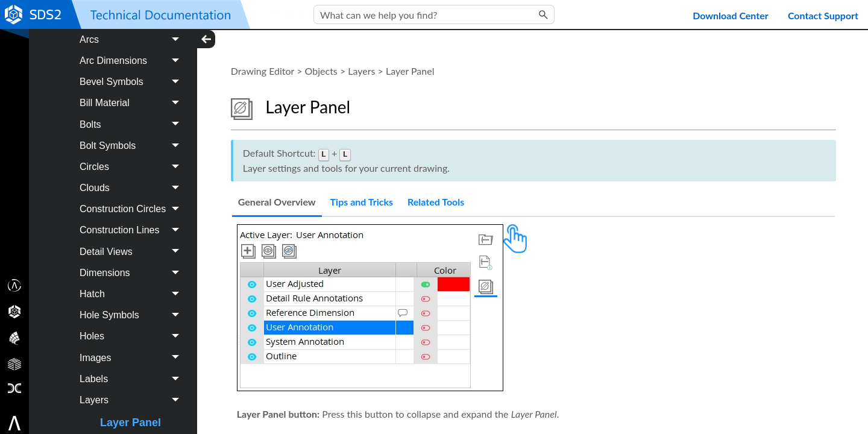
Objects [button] (123, 32)
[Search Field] (434, 14)
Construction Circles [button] (132, 244)
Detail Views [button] (132, 287)
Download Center (731, 15)
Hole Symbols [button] (132, 350)
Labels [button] (132, 414)
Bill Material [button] (132, 138)
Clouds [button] (132, 223)
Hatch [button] (132, 329)
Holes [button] (132, 372)
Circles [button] (132, 202)
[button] (544, 14)
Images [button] (132, 393)
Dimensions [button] (132, 308)
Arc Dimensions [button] (132, 96)
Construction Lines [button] (132, 266)
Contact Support (823, 15)
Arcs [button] (132, 74)
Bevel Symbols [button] (132, 117)
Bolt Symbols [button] (132, 181)
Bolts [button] (132, 159)
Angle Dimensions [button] (132, 53)
